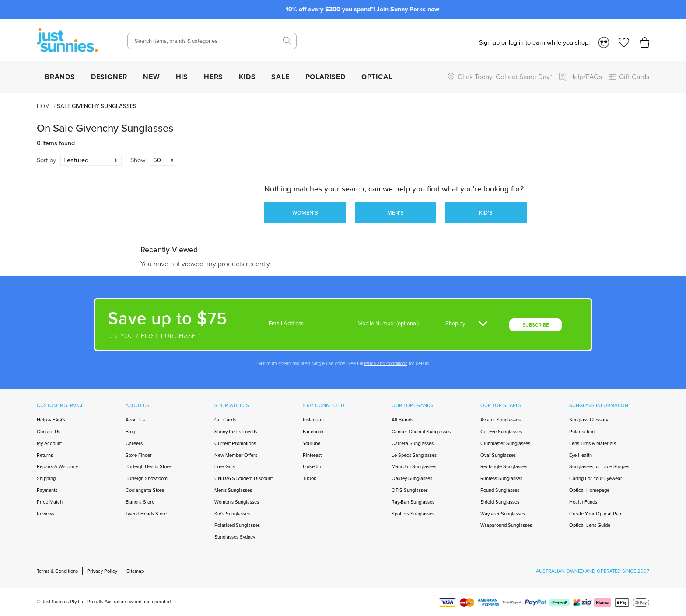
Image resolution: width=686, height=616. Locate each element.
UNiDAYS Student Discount (243, 478)
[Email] (310, 324)
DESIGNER (109, 77)
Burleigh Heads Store (148, 466)
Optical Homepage (589, 490)
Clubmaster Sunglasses (505, 443)
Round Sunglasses (500, 490)
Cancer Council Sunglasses (421, 432)
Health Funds (583, 502)
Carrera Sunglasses (413, 443)
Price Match (50, 502)
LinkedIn (312, 466)
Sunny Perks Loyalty (236, 432)
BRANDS (60, 77)
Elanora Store (140, 502)
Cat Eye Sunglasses (501, 432)
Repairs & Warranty (57, 466)
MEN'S (395, 213)
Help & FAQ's (51, 420)
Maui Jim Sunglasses (414, 466)
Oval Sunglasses (498, 455)
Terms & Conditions (57, 571)
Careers (134, 443)
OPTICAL (377, 77)
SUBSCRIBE (535, 325)
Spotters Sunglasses (413, 514)
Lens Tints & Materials (593, 443)
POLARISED (325, 77)
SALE (280, 77)
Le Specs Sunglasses (414, 455)
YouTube (311, 443)
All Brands (402, 420)
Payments (47, 490)
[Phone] (399, 324)
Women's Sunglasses (237, 502)
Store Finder (139, 455)
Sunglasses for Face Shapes (599, 466)
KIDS (247, 77)
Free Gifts (225, 466)
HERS (213, 77)
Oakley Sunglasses (412, 478)
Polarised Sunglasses (237, 525)
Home (45, 106)
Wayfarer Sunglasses (503, 514)
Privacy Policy (102, 571)
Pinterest (312, 455)
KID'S (486, 213)
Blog (130, 432)
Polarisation (582, 432)
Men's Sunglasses (233, 490)
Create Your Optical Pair (595, 514)
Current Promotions (235, 443)
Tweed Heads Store (146, 514)
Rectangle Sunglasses (504, 466)
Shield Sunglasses (500, 502)
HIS (182, 77)
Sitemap (135, 571)
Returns (45, 455)
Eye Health (581, 455)
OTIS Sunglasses (410, 490)
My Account (49, 443)
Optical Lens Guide (590, 525)
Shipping (46, 478)
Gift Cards (225, 420)
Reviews (45, 514)
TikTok (310, 478)
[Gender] (467, 324)
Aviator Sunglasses (500, 420)
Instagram (313, 420)
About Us (135, 420)
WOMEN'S (305, 213)
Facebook (313, 432)
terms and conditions (386, 363)
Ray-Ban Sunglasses (413, 502)
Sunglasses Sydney (235, 537)
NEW (151, 77)
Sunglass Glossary (589, 420)
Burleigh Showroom (147, 478)
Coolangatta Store (145, 490)
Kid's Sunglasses (232, 514)
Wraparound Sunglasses (506, 525)
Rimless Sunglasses (501, 478)
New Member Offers (236, 455)
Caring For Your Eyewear (596, 478)
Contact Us (49, 432)
